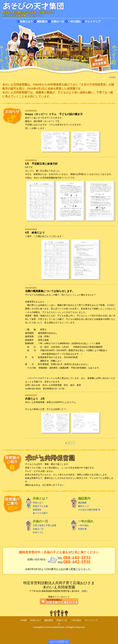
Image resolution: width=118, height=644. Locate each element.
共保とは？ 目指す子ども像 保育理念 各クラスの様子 (47, 506)
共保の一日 (58, 22)
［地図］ (84, 591)
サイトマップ (93, 22)
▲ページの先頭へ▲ (59, 642)
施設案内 (42, 22)
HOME (24, 620)
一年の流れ (74, 22)
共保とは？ (26, 22)
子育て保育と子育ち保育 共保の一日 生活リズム (47, 527)
